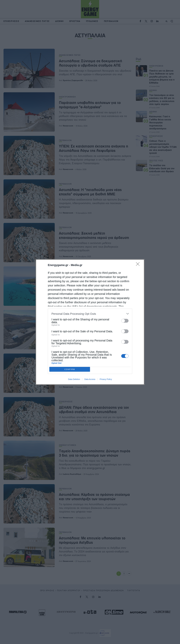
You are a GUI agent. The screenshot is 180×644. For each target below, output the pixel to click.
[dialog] (90, 322)
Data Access (90, 379)
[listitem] (90, 314)
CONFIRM (70, 369)
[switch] (125, 321)
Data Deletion (74, 379)
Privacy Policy (106, 379)
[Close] (139, 265)
